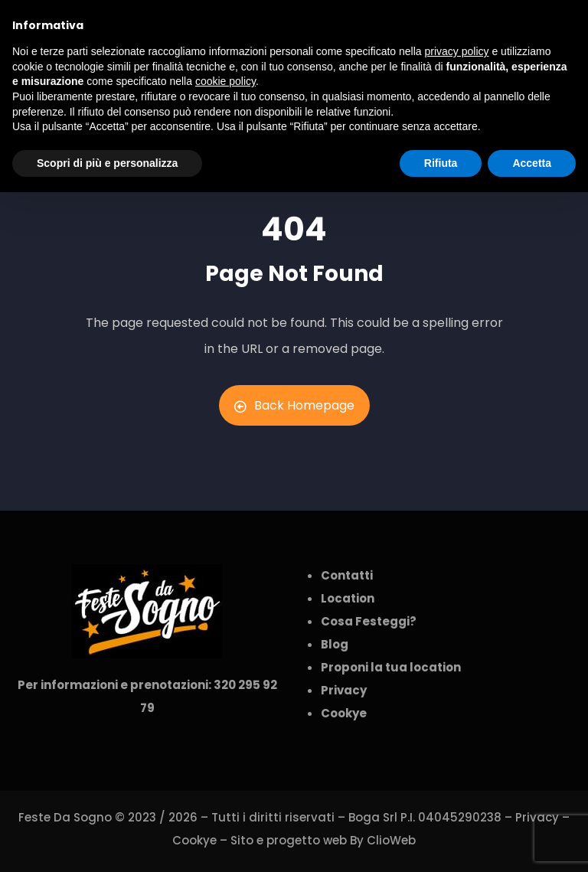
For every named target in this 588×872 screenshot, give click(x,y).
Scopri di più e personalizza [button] (107, 163)
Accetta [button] (532, 163)
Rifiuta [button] (441, 163)
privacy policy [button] (457, 51)
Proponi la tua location (391, 667)
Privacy (537, 817)
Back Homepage (294, 405)
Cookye (194, 840)
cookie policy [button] (225, 81)
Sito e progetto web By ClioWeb (323, 840)
